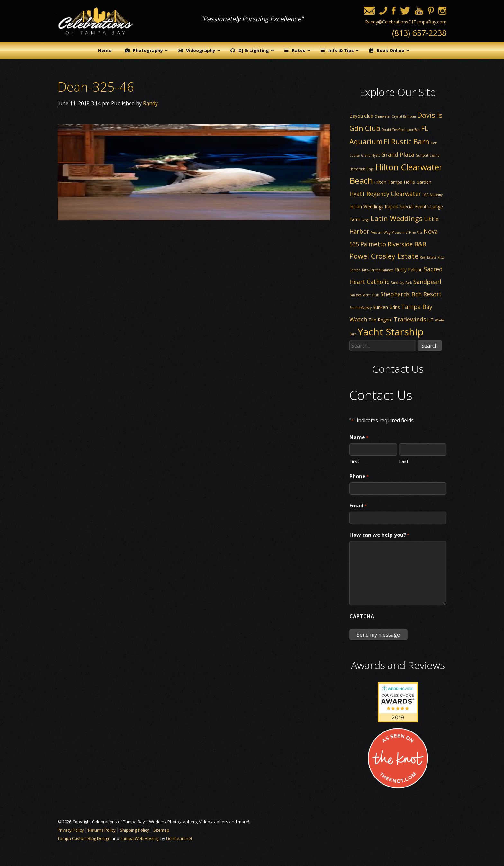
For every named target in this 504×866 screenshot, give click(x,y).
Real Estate (428, 257)
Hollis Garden (418, 182)
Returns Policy (102, 830)
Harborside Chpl (362, 169)
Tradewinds (410, 319)
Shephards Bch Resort (411, 294)
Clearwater (382, 116)
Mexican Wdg (380, 232)
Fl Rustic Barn (407, 141)
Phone (359, 477)
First (354, 461)
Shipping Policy (135, 830)
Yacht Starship (391, 332)
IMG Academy (432, 195)
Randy (150, 103)
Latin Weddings (397, 218)
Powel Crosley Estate (384, 256)
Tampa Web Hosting (140, 838)
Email (358, 506)
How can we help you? (379, 535)
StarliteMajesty (360, 308)
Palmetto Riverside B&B (393, 244)
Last (404, 461)
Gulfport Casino (428, 155)
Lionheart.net (179, 838)
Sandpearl (427, 282)
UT (431, 320)
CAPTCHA (362, 616)
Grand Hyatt (370, 155)
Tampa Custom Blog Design (84, 838)
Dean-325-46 (96, 87)
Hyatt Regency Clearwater (385, 194)
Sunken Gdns (386, 307)
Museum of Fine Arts (407, 232)
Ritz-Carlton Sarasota (378, 270)
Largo (365, 220)
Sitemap (161, 830)
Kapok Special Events (407, 206)
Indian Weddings (366, 206)
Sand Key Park (401, 283)
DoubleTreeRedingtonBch (401, 130)
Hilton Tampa (388, 182)
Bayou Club (361, 116)
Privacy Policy (71, 830)
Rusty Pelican (409, 270)
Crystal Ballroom (404, 116)
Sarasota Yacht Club (364, 295)
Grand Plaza (398, 154)
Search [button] (430, 346)
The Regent (380, 320)
